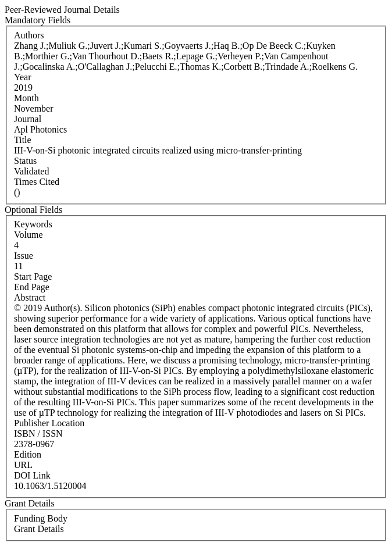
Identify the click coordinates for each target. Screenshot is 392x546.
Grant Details (39, 529)
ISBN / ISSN (38, 433)
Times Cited (37, 182)
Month (26, 98)
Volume (28, 235)
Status (25, 161)
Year (22, 77)
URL (23, 465)
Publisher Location (49, 423)
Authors (29, 35)
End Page (32, 287)
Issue (24, 256)
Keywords (33, 224)
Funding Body (41, 518)
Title (23, 140)
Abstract (30, 297)
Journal (28, 119)
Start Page (33, 276)
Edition (28, 454)
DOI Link (32, 475)
